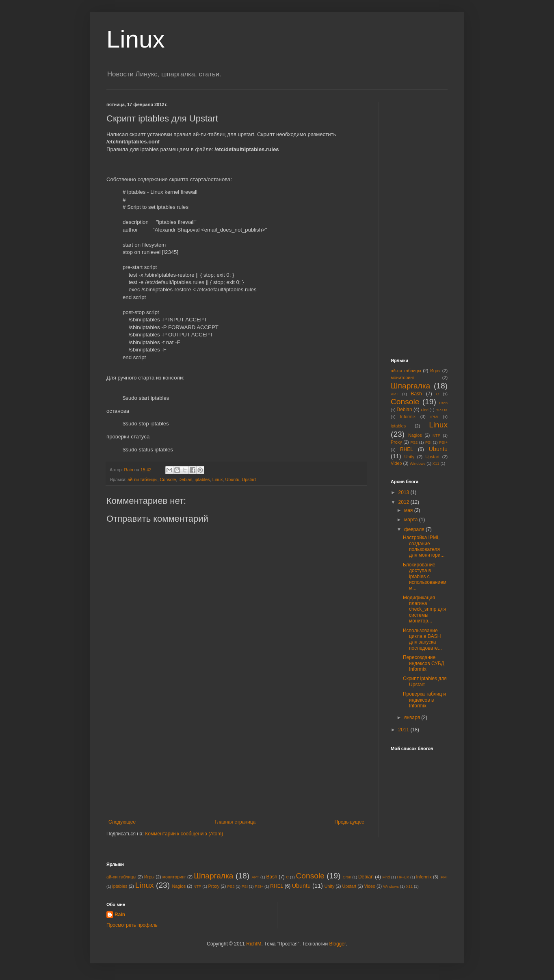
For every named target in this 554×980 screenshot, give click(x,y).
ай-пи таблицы (142, 479)
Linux (135, 39)
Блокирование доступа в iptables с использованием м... (425, 577)
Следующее (122, 822)
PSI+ (443, 442)
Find (425, 410)
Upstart (249, 479)
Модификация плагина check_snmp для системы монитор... (424, 609)
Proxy (396, 442)
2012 (405, 502)
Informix (408, 416)
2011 (405, 730)
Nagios (415, 435)
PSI (428, 442)
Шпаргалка (410, 386)
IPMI (434, 417)
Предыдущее (349, 822)
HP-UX (441, 410)
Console (168, 479)
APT (395, 394)
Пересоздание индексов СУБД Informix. (424, 663)
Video (396, 463)
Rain (120, 915)
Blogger (338, 944)
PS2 (414, 442)
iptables (202, 479)
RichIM (254, 944)
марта (412, 520)
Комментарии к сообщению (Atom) (184, 834)
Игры (435, 371)
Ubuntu (232, 479)
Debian (185, 479)
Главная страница (235, 822)
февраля (415, 529)
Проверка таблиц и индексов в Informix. (424, 700)
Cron (443, 403)
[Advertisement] (236, 758)
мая (409, 510)
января (413, 718)
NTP (436, 435)
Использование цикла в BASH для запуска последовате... (422, 639)
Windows (418, 463)
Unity (410, 457)
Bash (416, 394)
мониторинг (403, 377)
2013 (405, 492)
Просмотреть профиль (132, 925)
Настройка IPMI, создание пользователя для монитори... (424, 546)
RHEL (407, 449)
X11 (436, 463)
